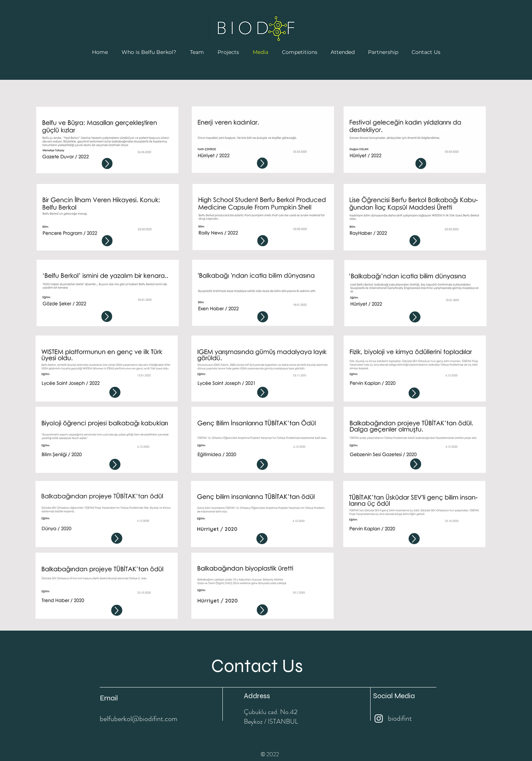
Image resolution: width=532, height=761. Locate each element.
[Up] (107, 164)
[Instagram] (379, 719)
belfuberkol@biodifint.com (139, 719)
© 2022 (270, 754)
